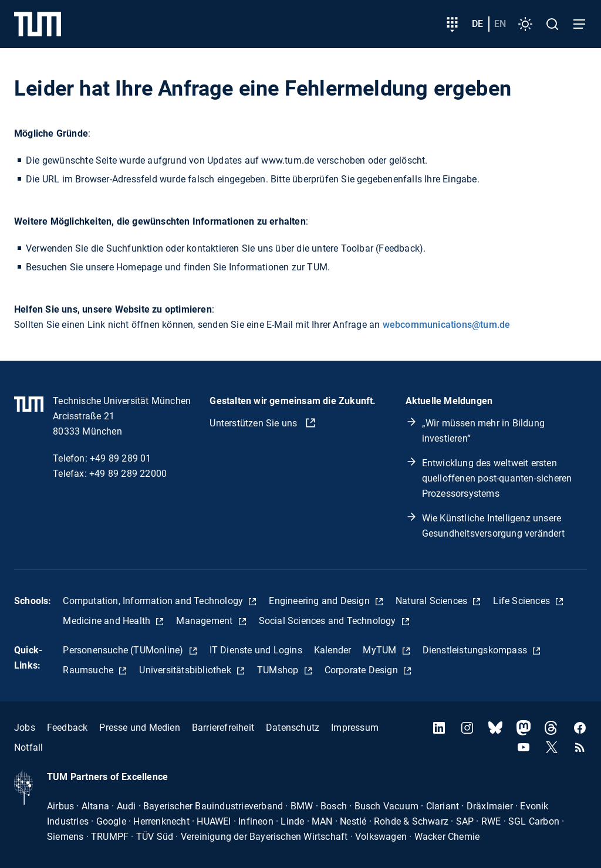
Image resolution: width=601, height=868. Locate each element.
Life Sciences (523, 601)
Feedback (67, 728)
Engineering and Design (320, 601)
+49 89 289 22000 (128, 474)
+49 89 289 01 (121, 458)
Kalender (333, 650)
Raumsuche (89, 670)
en (500, 24)
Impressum (355, 728)
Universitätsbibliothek (186, 670)
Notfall (28, 747)
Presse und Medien (139, 728)
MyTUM (381, 650)
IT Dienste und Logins (256, 650)
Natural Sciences (433, 601)
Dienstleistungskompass (476, 650)
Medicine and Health (108, 621)
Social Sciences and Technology (329, 621)
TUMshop (279, 670)
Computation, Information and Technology (154, 601)
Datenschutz (293, 728)
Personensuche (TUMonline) (124, 650)
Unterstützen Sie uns (254, 423)
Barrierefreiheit (223, 728)
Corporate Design (362, 670)
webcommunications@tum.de (447, 325)
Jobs (25, 728)
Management (205, 621)
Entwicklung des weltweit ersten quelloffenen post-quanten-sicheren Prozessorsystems (497, 478)
